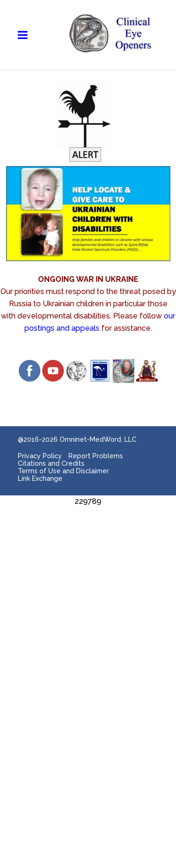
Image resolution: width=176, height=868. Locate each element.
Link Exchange (40, 478)
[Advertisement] (88, 596)
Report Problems (96, 456)
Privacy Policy (40, 456)
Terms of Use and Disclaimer (63, 471)
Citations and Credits (51, 463)
